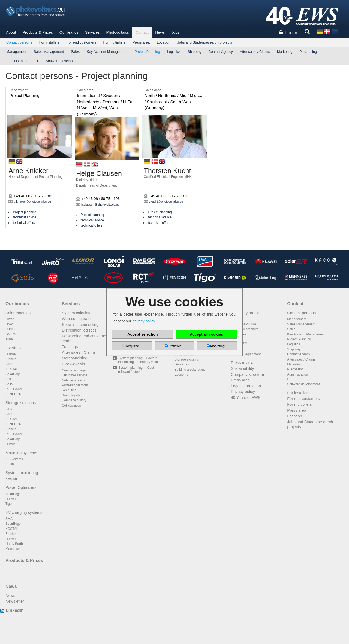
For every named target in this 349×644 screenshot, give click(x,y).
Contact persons (19, 42)
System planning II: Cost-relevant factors (136, 370)
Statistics (175, 346)
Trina (9, 339)
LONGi (10, 329)
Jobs (175, 32)
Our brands (69, 32)
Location (163, 42)
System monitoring (22, 473)
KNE (9, 379)
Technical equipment (246, 354)
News (160, 32)
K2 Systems (14, 459)
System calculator (77, 313)
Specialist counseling (80, 325)
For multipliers (114, 42)
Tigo (9, 504)
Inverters (13, 348)
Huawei (11, 354)
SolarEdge (13, 374)
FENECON (13, 394)
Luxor (10, 319)
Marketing (285, 52)
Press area (141, 42)
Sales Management (49, 52)
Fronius (11, 359)
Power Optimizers (21, 487)
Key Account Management (107, 52)
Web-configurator (77, 319)
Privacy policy (243, 392)
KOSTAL (12, 369)
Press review (242, 363)
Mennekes (13, 549)
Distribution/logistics (79, 330)
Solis (9, 384)
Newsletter (15, 601)
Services (92, 32)
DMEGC (12, 334)
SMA (9, 364)
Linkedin (15, 610)
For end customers (81, 42)
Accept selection (142, 334)
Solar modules (18, 313)
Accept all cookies (206, 334)
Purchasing (308, 52)
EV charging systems (24, 512)
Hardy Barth (14, 544)
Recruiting (69, 390)
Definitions (182, 364)
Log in (291, 33)
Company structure (248, 374)
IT (37, 61)
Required (132, 346)
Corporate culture (244, 324)
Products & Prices (38, 32)
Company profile (245, 313)
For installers (49, 42)
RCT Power (14, 389)
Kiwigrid (11, 479)
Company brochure (245, 329)
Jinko (9, 324)
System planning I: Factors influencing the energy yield (138, 360)
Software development (63, 61)
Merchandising (75, 358)
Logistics (174, 52)
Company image (74, 370)
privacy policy (144, 321)
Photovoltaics (118, 32)
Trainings (70, 347)
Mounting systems (21, 453)
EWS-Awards (73, 364)
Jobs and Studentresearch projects (205, 42)
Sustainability (243, 368)
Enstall (10, 464)
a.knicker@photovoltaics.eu (30, 202)
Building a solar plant (190, 370)
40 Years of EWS (246, 398)
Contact (142, 32)
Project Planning (147, 52)
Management (16, 52)
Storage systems (187, 359)
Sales (75, 52)
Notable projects (74, 380)
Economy (181, 374)
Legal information (246, 386)
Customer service (75, 375)
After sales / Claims (255, 52)
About (11, 32)
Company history (74, 400)
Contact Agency (221, 52)
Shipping (194, 52)
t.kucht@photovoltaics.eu (163, 202)
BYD (9, 409)
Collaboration (72, 405)
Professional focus (75, 385)
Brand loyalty (71, 395)
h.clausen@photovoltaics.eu (98, 205)
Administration (17, 61)
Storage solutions (21, 403)
